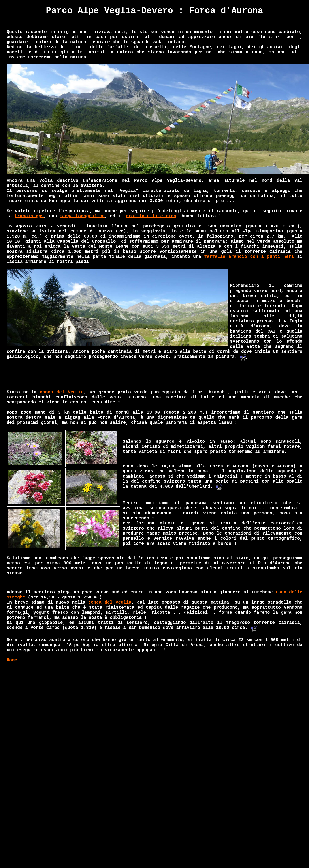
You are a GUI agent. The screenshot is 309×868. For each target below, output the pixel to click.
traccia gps (29, 216)
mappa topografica (82, 216)
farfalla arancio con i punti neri (249, 257)
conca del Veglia (62, 392)
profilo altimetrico (151, 216)
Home (12, 660)
